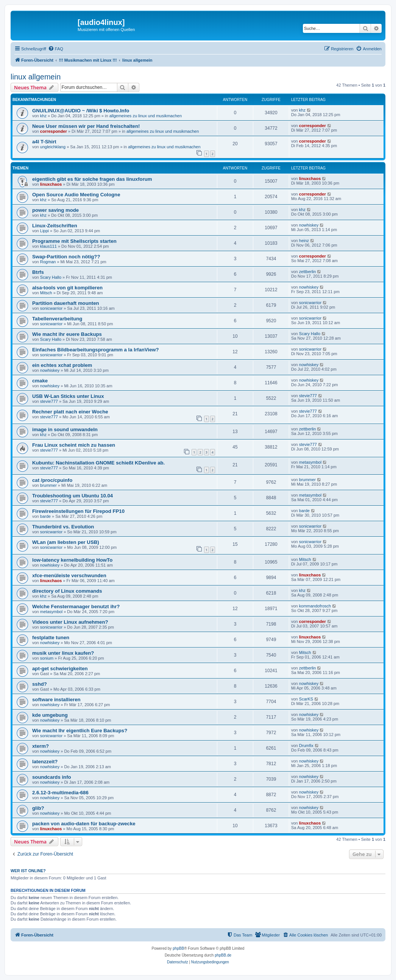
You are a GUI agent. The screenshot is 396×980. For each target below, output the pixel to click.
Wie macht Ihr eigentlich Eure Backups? (80, 731)
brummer (48, 485)
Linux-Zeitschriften (55, 226)
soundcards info (52, 777)
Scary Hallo (51, 277)
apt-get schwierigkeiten (60, 669)
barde (45, 516)
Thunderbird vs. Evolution (63, 527)
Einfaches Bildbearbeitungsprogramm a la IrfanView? (96, 350)
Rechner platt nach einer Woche (70, 412)
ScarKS (306, 699)
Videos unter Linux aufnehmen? (70, 622)
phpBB (178, 948)
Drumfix (306, 745)
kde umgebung (50, 715)
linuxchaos (51, 184)
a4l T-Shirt (44, 142)
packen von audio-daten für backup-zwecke (84, 824)
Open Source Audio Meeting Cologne (76, 195)
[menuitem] (56, 49)
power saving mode (55, 210)
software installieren (56, 700)
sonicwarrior (51, 308)
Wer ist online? (28, 871)
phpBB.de (223, 955)
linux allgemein (36, 77)
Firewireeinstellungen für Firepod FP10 (78, 511)
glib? (38, 808)
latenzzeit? (45, 762)
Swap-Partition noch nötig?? (66, 257)
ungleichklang (53, 147)
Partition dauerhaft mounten (66, 303)
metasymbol (310, 462)
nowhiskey (309, 225)
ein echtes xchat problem (62, 365)
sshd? (40, 684)
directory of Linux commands (67, 591)
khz (43, 116)
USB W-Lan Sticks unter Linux (68, 396)
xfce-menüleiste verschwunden (69, 575)
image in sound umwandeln (65, 429)
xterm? (41, 746)
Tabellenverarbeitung (57, 319)
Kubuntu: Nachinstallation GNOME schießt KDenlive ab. (98, 463)
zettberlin (308, 272)
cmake (40, 381)
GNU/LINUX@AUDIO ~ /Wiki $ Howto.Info (81, 111)
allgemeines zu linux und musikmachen (146, 116)
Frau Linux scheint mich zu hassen (74, 445)
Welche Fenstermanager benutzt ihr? (76, 606)
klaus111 (48, 246)
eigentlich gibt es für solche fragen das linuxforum (92, 179)
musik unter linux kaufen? (63, 653)
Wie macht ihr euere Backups (67, 334)
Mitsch (46, 293)
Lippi (44, 231)
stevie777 (49, 401)
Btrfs (38, 272)
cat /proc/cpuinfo (52, 480)
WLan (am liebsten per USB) (66, 542)
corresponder (54, 131)
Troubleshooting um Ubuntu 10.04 (72, 496)
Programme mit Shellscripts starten (74, 241)
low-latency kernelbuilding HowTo (72, 560)
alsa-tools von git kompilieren (67, 288)
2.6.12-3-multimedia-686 (60, 793)
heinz (304, 241)
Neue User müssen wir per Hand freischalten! (86, 126)
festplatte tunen (51, 638)
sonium (47, 658)
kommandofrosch (315, 606)
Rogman (48, 262)
